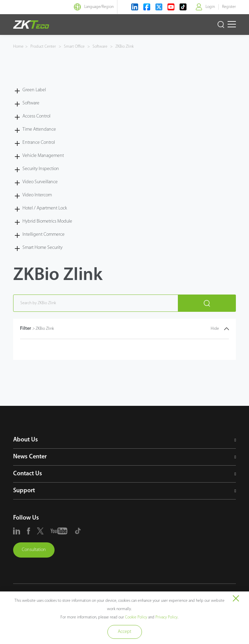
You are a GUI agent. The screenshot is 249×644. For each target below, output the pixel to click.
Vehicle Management (43, 156)
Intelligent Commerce (44, 235)
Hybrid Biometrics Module (47, 221)
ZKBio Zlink (124, 47)
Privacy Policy (166, 617)
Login (210, 7)
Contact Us (28, 474)
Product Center (44, 47)
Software (100, 47)
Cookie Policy (136, 617)
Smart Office (74, 47)
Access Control (36, 116)
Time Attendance (39, 129)
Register (229, 7)
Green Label (34, 90)
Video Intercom (37, 195)
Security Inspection (41, 169)
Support (24, 491)
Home (18, 47)
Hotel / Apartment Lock (45, 208)
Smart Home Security (42, 248)
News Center (30, 457)
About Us (26, 440)
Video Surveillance (40, 182)
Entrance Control (39, 143)
